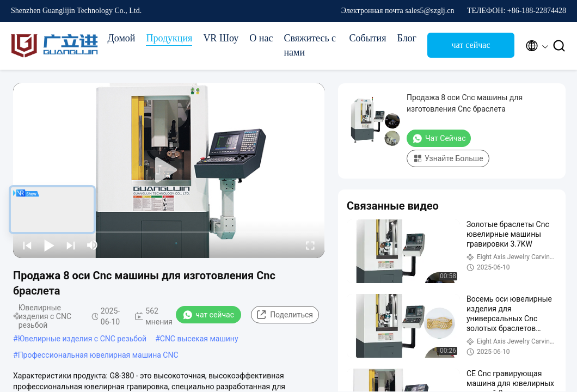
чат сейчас (471, 45)
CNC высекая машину (199, 339)
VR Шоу (221, 38)
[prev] (27, 245)
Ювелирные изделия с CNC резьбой (82, 339)
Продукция (169, 38)
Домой (121, 38)
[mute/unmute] (93, 245)
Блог (407, 38)
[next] (71, 245)
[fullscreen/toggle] (310, 245)
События (367, 38)
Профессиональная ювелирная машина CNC (98, 355)
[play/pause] (49, 245)
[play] (169, 170)
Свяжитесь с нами (310, 45)
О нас (261, 38)
